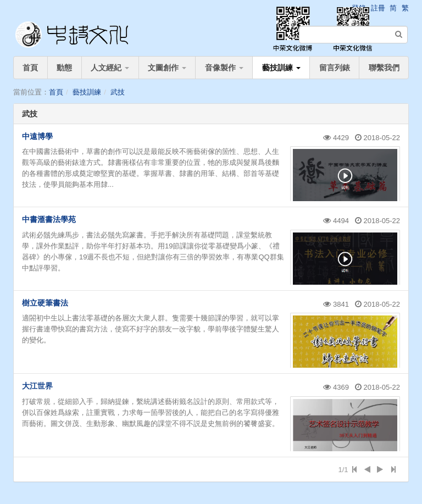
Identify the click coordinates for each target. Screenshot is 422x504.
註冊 (378, 8)
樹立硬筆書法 (45, 303)
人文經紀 (110, 68)
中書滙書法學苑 (49, 219)
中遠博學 (37, 136)
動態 (64, 68)
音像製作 (224, 68)
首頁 (30, 68)
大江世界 (37, 386)
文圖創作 (167, 68)
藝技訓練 (281, 68)
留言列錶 (335, 68)
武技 (118, 92)
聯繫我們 (384, 68)
